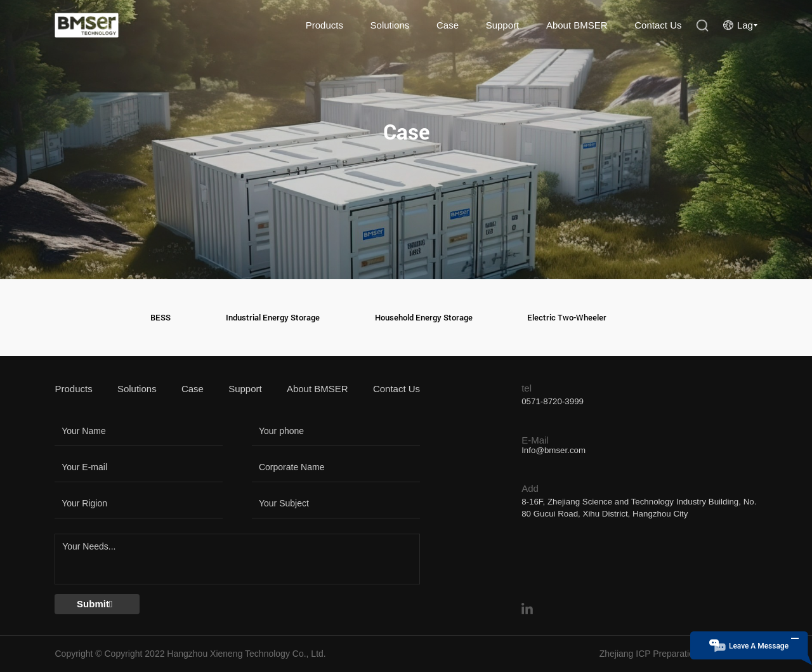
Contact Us (658, 25)
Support (503, 25)
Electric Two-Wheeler (567, 318)
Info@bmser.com (553, 450)
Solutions (390, 25)
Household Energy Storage (424, 318)
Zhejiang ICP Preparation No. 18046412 (678, 654)
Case (448, 25)
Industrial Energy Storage (273, 318)
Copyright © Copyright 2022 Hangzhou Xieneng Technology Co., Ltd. (190, 654)
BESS (160, 318)
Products (324, 25)
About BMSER (577, 25)
